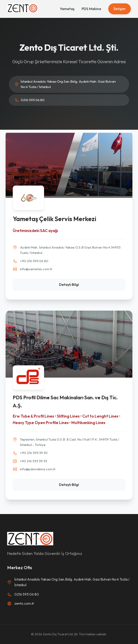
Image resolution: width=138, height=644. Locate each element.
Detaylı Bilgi (69, 284)
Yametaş (67, 9)
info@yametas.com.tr (36, 269)
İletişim (120, 9)
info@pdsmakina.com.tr (38, 469)
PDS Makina (91, 9)
